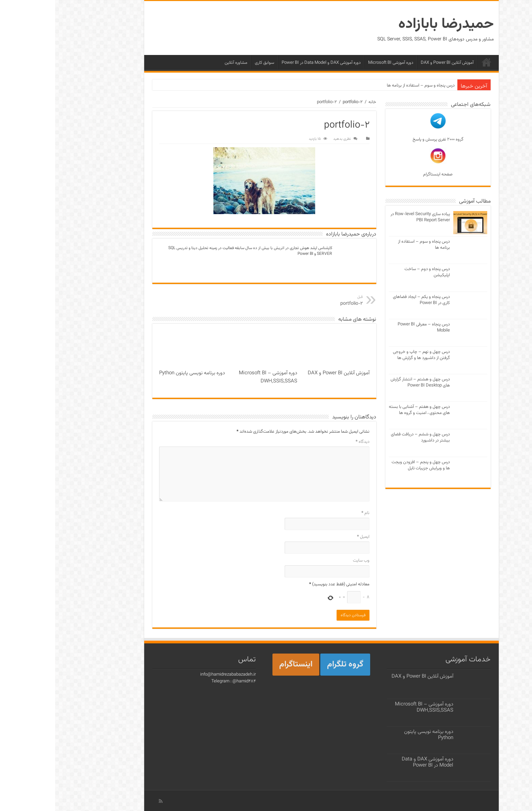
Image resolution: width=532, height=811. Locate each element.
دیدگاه (307, 442)
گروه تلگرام (290, 664)
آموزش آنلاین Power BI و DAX (392, 63)
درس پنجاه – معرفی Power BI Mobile (368, 327)
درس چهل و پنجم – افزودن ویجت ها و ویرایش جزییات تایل (365, 465)
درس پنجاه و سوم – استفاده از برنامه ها (365, 86)
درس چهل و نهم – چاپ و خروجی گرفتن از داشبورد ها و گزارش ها (366, 355)
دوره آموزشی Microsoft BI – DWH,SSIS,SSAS (213, 377)
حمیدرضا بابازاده (391, 24)
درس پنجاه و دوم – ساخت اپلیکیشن (372, 272)
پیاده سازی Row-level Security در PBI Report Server (365, 217)
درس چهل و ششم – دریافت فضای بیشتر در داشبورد (365, 437)
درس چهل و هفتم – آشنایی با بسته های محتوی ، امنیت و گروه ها (364, 410)
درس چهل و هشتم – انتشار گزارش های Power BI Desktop (365, 382)
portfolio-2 (272, 102)
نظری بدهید (287, 139)
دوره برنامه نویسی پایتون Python (137, 373)
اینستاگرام (241, 664)
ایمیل (308, 537)
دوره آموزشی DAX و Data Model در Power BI (266, 63)
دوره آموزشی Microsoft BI (335, 63)
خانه (431, 62)
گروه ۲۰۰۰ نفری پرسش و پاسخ (383, 128)
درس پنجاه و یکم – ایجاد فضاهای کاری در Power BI (366, 300)
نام (310, 513)
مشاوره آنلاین (181, 63)
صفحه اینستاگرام (383, 163)
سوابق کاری (209, 63)
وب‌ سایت (306, 561)
